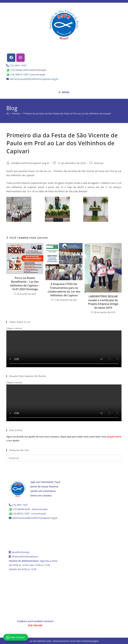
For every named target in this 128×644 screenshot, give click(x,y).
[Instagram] (20, 58)
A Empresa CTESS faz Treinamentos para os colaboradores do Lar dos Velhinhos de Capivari (64, 290)
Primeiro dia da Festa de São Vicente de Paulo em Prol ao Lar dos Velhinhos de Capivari (67, 113)
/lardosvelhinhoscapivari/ (25, 556)
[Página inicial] (8, 113)
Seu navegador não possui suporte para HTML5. (64, 349)
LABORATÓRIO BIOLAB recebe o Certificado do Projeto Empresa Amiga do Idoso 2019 (103, 302)
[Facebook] (11, 58)
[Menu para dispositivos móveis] (64, 92)
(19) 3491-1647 (18, 65)
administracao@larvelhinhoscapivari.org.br (34, 79)
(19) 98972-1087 (20, 74)
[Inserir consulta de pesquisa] (64, 458)
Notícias (99, 163)
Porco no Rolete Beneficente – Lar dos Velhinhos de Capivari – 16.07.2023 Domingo (25, 284)
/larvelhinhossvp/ (21, 552)
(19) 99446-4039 (20, 70)
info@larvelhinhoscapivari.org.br (30, 163)
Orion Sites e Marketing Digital (84, 640)
